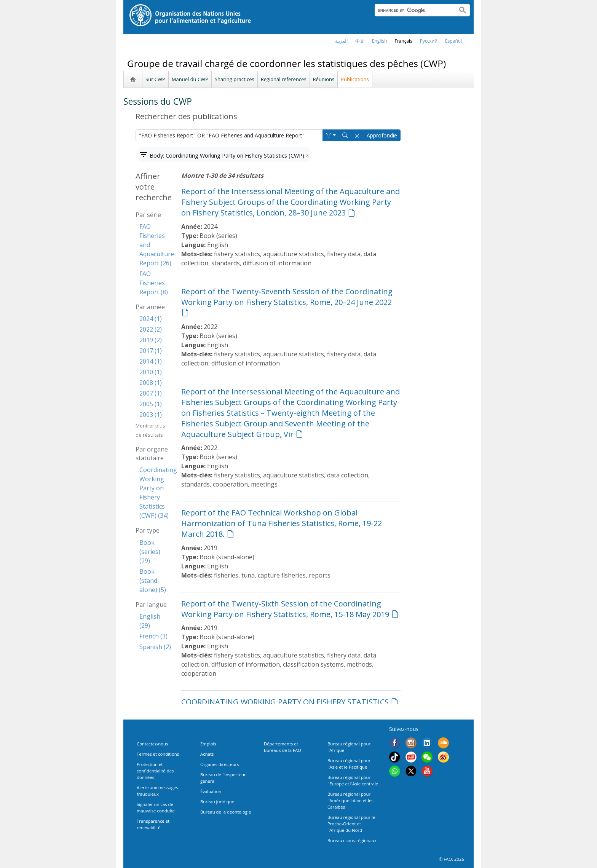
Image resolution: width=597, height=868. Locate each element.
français (404, 41)
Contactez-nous (152, 744)
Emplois (208, 744)
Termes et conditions (158, 754)
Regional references (284, 79)
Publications (355, 79)
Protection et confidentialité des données (155, 771)
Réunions (324, 79)
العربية (341, 41)
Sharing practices (235, 79)
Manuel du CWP (190, 79)
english (380, 41)
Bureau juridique (217, 802)
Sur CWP (155, 79)
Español (453, 41)
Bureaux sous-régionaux (352, 840)
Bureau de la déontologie (226, 812)
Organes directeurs (220, 764)
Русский (429, 41)
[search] (413, 10)
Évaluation (211, 791)
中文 (360, 41)
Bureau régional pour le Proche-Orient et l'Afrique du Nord (351, 824)
